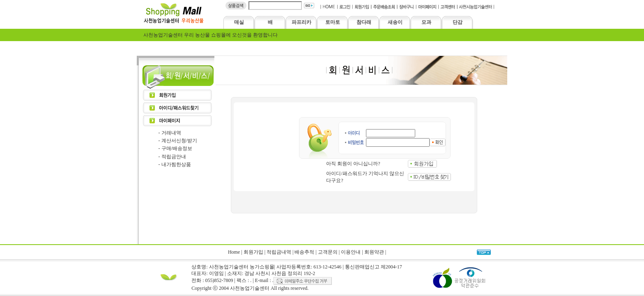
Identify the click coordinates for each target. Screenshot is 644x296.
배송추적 (304, 252)
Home (234, 252)
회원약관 (374, 252)
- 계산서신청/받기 (178, 141)
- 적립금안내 (172, 157)
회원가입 (253, 252)
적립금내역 (279, 252)
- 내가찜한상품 (175, 164)
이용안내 (351, 252)
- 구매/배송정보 (175, 148)
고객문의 (328, 252)
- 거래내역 (170, 133)
